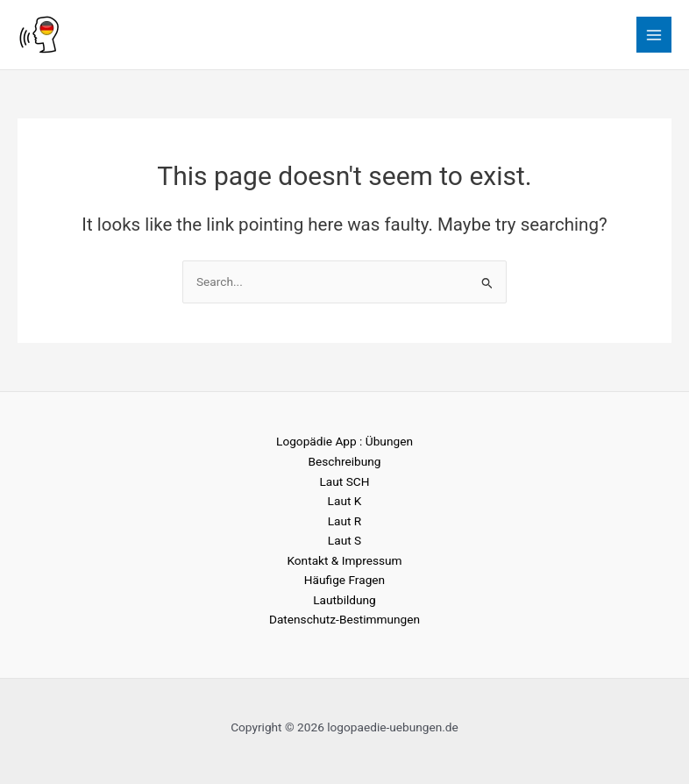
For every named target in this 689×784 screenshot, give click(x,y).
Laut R (345, 521)
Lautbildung (344, 600)
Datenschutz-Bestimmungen (344, 619)
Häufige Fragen (344, 580)
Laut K (345, 501)
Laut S (344, 540)
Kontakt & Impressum (344, 560)
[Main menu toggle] (654, 35)
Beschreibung (344, 461)
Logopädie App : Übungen (344, 441)
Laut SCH (345, 481)
